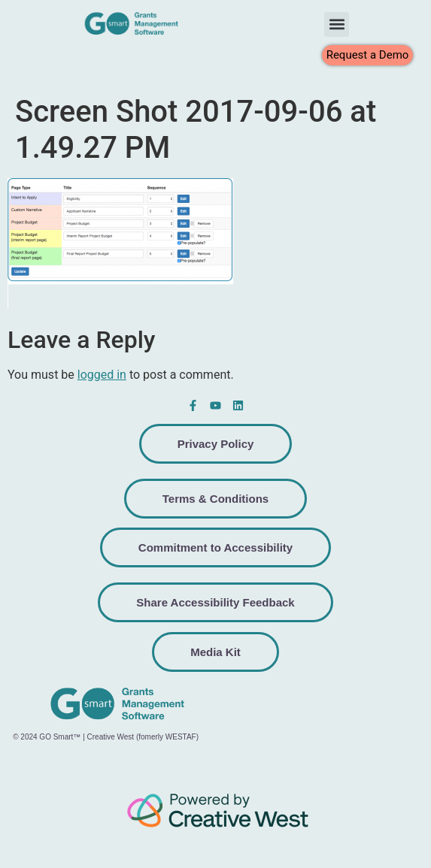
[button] (337, 24)
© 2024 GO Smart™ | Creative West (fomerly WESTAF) (106, 737)
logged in (102, 375)
